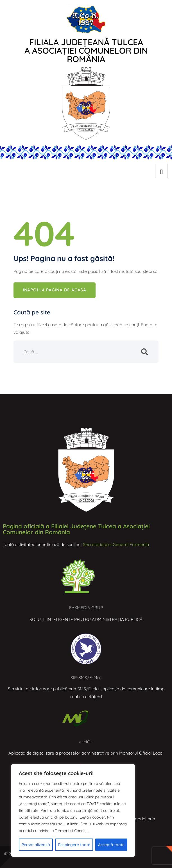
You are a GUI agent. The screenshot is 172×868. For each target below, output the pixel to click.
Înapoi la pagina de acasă (55, 290)
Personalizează (36, 845)
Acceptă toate (111, 845)
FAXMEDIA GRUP (86, 608)
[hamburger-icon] (161, 171)
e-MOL (86, 742)
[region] (73, 810)
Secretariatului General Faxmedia (116, 544)
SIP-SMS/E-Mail (86, 678)
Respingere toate (74, 845)
